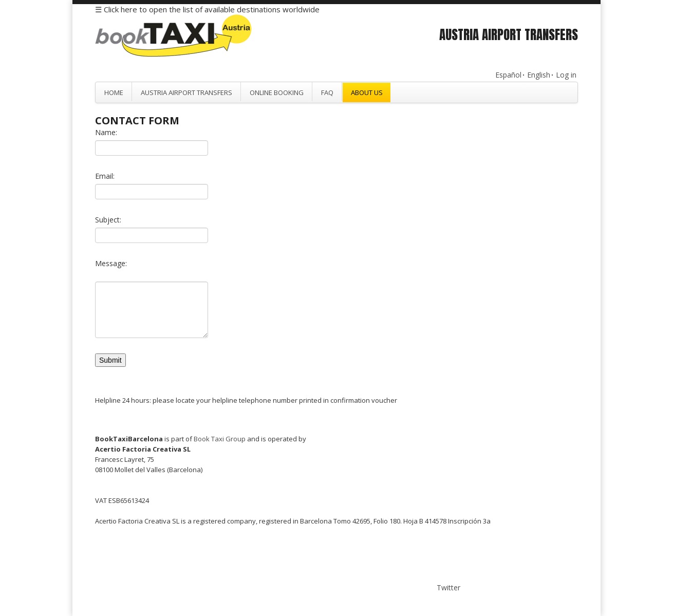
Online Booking (277, 92)
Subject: (108, 220)
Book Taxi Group (220, 439)
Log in (566, 75)
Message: (111, 263)
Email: (105, 176)
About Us (367, 92)
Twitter (448, 587)
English (539, 75)
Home (114, 92)
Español (508, 75)
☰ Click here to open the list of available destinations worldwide (207, 9)
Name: (106, 132)
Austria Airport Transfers (186, 92)
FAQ (327, 92)
